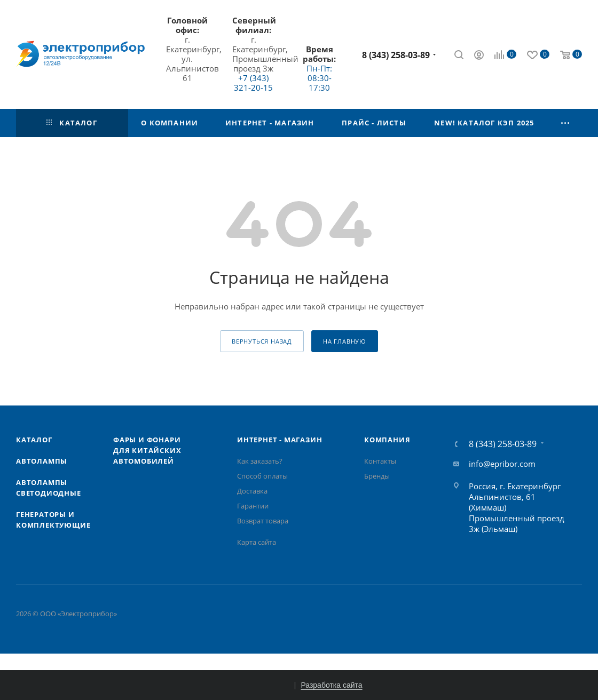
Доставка (252, 491)
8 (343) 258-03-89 (396, 55)
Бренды (377, 476)
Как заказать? (260, 461)
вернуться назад (262, 341)
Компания (387, 440)
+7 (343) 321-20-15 (253, 83)
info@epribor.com (502, 464)
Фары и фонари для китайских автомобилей (147, 450)
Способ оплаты (262, 476)
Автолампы (42, 461)
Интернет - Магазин (280, 440)
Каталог (34, 440)
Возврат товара (263, 521)
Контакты (380, 461)
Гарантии (253, 506)
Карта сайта (257, 542)
